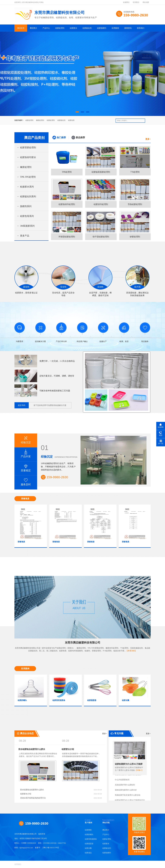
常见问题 (133, 733)
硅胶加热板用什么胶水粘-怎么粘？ (129, 776)
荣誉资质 (25, 499)
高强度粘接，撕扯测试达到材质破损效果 (137, 281)
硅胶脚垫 (88, 830)
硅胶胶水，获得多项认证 (26, 280)
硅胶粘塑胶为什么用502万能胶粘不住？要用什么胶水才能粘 (129, 765)
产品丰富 (26, 453)
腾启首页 (21, 28)
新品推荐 (80, 137)
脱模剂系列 (26, 206)
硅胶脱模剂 (102, 28)
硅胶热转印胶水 (28, 157)
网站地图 (146, 2)
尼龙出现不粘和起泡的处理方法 (61, 798)
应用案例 (115, 28)
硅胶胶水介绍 (68, 749)
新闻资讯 (128, 28)
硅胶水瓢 (88, 848)
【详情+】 (139, 770)
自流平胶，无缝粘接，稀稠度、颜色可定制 (100, 281)
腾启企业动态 (64, 733)
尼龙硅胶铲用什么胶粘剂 (125, 786)
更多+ (148, 139)
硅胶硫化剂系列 (28, 196)
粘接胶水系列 (27, 187)
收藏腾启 (126, 2)
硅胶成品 (88, 853)
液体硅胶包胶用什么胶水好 (126, 791)
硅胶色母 (71, 120)
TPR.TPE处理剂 (28, 177)
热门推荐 (61, 137)
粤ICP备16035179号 (51, 848)
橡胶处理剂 (40, 120)
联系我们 (141, 28)
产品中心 (46, 28)
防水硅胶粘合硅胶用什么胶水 (32, 749)
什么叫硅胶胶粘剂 (122, 781)
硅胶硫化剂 (87, 28)
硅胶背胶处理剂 (28, 147)
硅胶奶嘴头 (89, 835)
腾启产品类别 (34, 138)
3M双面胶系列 (27, 226)
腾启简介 (33, 28)
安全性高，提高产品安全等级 (63, 281)
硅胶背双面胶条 (91, 839)
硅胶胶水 (73, 28)
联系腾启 (136, 2)
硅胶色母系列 (27, 216)
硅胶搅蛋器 (89, 844)
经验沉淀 (26, 439)
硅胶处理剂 (60, 28)
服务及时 (26, 481)
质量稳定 (26, 467)
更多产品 (25, 236)
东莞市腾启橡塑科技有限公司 (83, 643)
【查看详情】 (131, 651)
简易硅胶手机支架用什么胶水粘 (128, 796)
